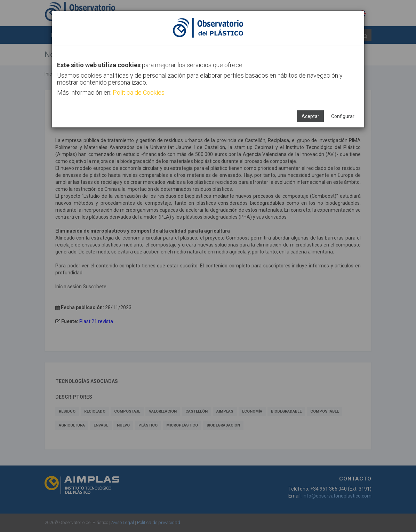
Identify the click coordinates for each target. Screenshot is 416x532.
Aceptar (310, 116)
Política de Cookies (139, 92)
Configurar (343, 116)
